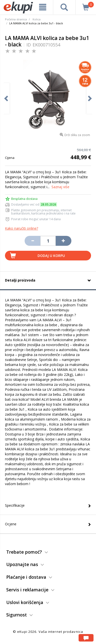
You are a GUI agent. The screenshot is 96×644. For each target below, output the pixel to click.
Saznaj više (60, 187)
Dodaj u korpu (51, 256)
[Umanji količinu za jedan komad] (32, 241)
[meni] (43, 7)
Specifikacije (15, 505)
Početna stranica (16, 19)
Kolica (37, 19)
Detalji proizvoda (20, 280)
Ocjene (11, 524)
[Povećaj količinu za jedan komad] (63, 241)
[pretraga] (64, 7)
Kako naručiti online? (22, 228)
